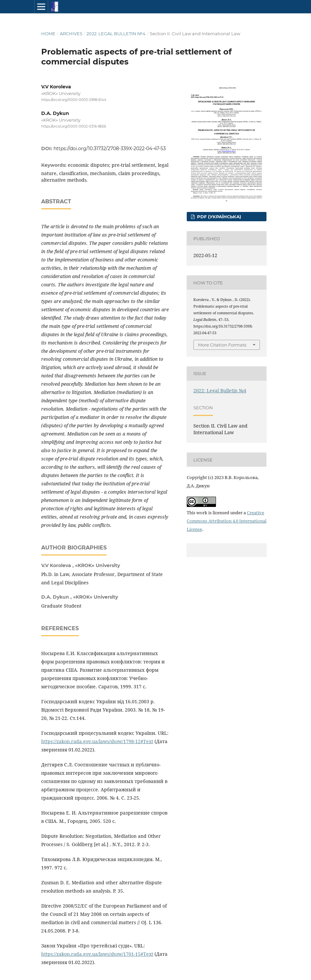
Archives (71, 34)
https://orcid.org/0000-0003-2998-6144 (74, 100)
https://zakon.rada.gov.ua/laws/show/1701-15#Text (97, 954)
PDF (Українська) (218, 217)
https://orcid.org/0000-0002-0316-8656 (74, 127)
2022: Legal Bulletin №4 (116, 34)
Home (48, 34)
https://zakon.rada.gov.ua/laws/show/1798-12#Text (97, 741)
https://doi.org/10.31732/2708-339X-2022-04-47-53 (110, 148)
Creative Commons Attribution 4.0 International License (227, 521)
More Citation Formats (222, 345)
